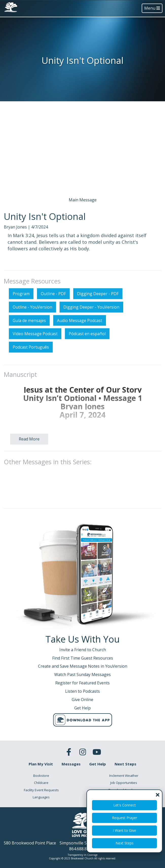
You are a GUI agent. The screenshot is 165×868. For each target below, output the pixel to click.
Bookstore (41, 776)
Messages (71, 764)
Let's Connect (125, 805)
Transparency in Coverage (83, 855)
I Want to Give (124, 830)
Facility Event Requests (41, 790)
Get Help (98, 764)
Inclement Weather (124, 776)
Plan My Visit (41, 764)
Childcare (41, 783)
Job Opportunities (124, 783)
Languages (41, 797)
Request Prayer (125, 818)
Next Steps (125, 843)
